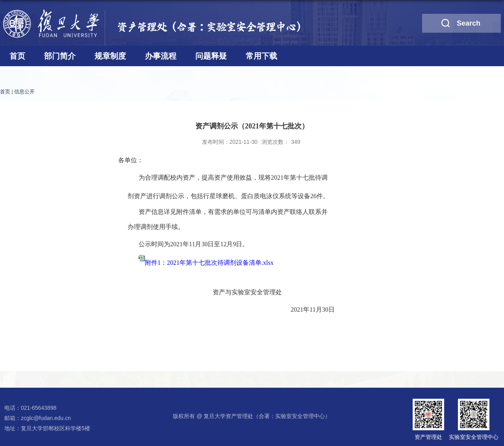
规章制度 (110, 56)
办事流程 (161, 56)
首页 (17, 56)
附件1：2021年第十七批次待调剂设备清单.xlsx (209, 263)
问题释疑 (211, 56)
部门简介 (60, 56)
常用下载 (261, 56)
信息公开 (24, 92)
